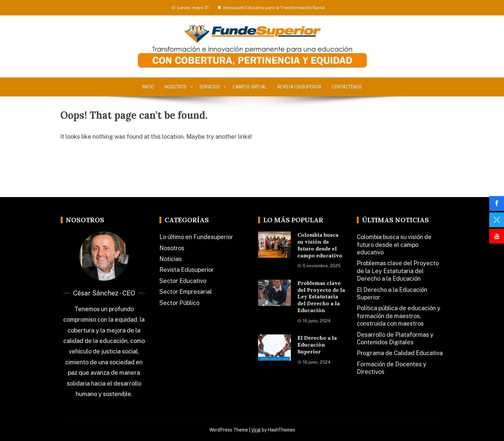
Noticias (171, 259)
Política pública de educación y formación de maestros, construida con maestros (399, 316)
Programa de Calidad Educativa (400, 353)
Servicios (210, 87)
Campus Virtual (250, 87)
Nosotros (176, 87)
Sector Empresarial (186, 292)
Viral (256, 430)
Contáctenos (347, 87)
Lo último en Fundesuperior (196, 237)
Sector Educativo (183, 281)
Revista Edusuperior (299, 87)
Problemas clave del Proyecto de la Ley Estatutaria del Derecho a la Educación (321, 297)
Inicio (148, 87)
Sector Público (179, 303)
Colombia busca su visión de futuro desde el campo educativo (320, 245)
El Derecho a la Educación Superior (317, 345)
